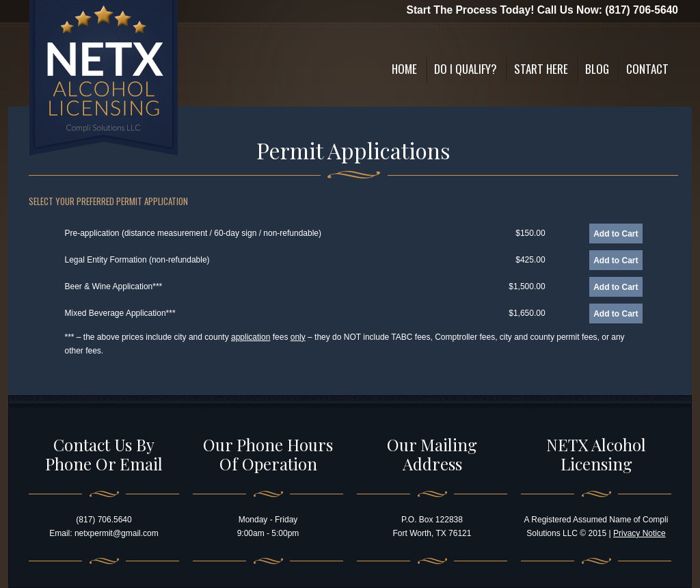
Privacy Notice (640, 533)
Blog (597, 69)
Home (404, 69)
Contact (647, 69)
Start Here (541, 69)
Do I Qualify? (466, 69)
